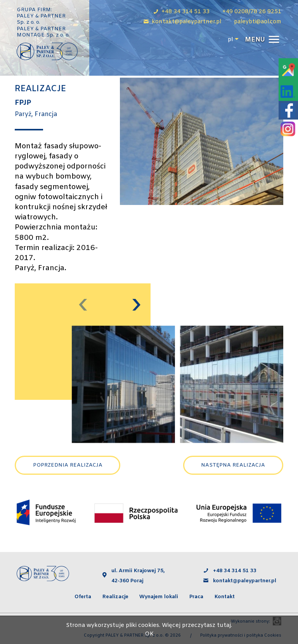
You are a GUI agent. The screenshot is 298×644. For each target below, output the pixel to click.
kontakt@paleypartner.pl (245, 581)
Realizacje (115, 597)
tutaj (224, 626)
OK (149, 634)
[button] (261, 40)
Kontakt (225, 597)
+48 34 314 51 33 (235, 571)
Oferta (83, 597)
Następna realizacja (233, 465)
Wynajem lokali (159, 597)
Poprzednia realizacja (68, 465)
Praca (196, 597)
